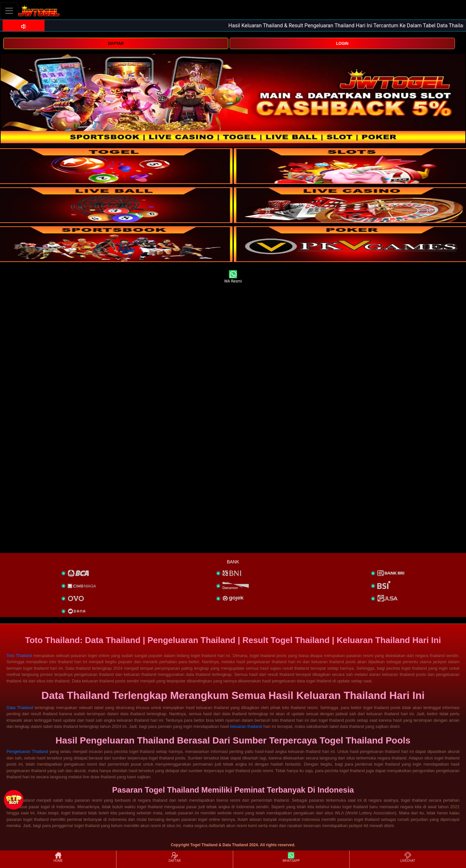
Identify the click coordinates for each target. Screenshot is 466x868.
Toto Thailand (19, 656)
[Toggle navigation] (9, 11)
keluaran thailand (246, 726)
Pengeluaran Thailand (27, 751)
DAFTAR (116, 44)
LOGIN (342, 44)
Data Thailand (20, 708)
